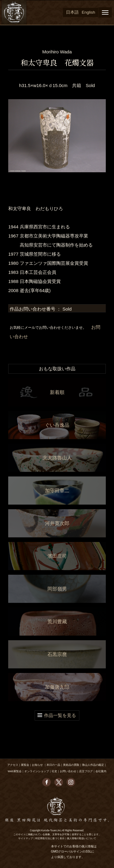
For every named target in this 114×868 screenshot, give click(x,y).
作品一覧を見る (60, 715)
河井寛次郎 (57, 523)
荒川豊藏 (57, 622)
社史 (54, 771)
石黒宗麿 (57, 654)
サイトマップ (26, 838)
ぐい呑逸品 (57, 425)
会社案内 (101, 771)
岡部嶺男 (57, 589)
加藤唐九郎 (57, 687)
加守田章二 (57, 491)
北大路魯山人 (57, 458)
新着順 (57, 392)
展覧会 (25, 765)
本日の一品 (53, 765)
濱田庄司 (57, 556)
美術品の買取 (71, 765)
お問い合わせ (68, 771)
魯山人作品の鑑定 (93, 765)
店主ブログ (86, 771)
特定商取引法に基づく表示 (50, 838)
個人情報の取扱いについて (81, 838)
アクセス (13, 765)
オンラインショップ (37, 771)
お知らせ (37, 765)
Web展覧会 (14, 771)
